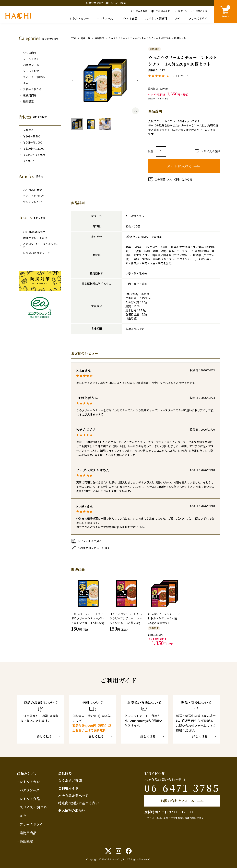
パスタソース (105, 18)
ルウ (178, 18)
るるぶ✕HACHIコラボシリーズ (41, 246)
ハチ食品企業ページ (73, 795)
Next (136, 80)
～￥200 (28, 130)
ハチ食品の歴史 (32, 190)
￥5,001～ (29, 161)
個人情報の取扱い (72, 810)
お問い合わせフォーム (178, 801)
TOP (74, 38)
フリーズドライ (198, 18)
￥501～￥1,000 (33, 143)
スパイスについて (34, 196)
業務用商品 (30, 95)
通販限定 (28, 101)
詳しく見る (44, 737)
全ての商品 (30, 53)
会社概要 (65, 773)
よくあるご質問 (70, 781)
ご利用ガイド (68, 788)
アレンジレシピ (32, 202)
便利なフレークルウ (35, 238)
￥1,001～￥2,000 (34, 149)
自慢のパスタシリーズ (36, 253)
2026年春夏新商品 (34, 232)
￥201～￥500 (32, 136)
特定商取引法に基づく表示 (78, 803)
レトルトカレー (79, 18)
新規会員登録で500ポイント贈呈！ (107, 3)
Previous (74, 80)
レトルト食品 (129, 18)
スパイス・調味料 (156, 18)
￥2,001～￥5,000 (34, 155)
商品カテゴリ (27, 773)
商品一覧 (85, 38)
